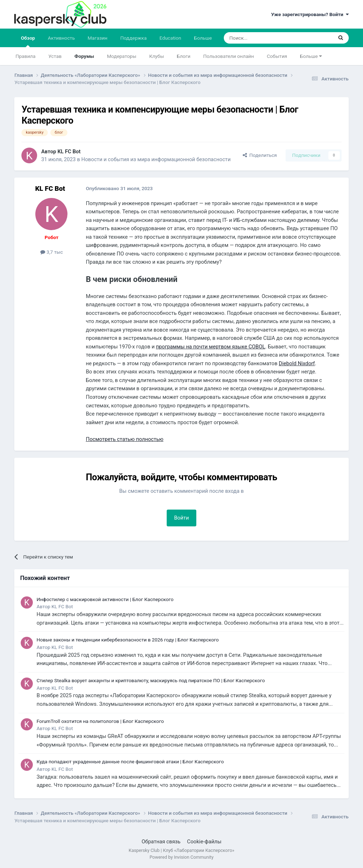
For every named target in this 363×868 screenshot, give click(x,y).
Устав (55, 56)
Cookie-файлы (204, 842)
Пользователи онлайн (228, 56)
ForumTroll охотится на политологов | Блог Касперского (100, 721)
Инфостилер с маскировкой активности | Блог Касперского (105, 599)
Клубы (157, 56)
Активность (61, 38)
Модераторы (122, 56)
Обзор (28, 41)
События (277, 56)
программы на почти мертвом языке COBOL (211, 347)
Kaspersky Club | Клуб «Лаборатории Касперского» (182, 850)
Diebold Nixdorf (297, 363)
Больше (311, 56)
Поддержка (133, 38)
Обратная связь (161, 842)
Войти (182, 518)
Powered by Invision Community (181, 857)
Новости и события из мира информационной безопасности (156, 159)
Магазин (98, 38)
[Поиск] (261, 38)
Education (170, 38)
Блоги (183, 56)
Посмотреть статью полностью (124, 439)
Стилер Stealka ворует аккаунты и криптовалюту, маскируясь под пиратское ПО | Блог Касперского (151, 680)
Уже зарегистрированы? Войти (310, 14)
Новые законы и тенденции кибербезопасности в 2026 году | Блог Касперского (128, 640)
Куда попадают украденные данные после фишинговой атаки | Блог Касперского (130, 762)
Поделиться (260, 155)
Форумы (84, 56)
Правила (25, 56)
